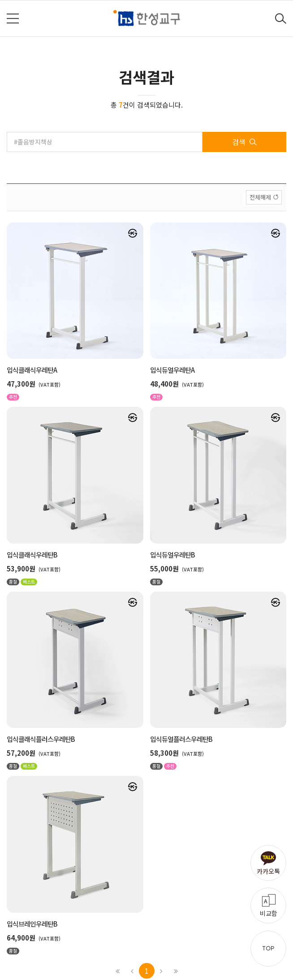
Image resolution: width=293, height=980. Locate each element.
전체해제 (260, 197)
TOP (268, 949)
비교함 (269, 913)
